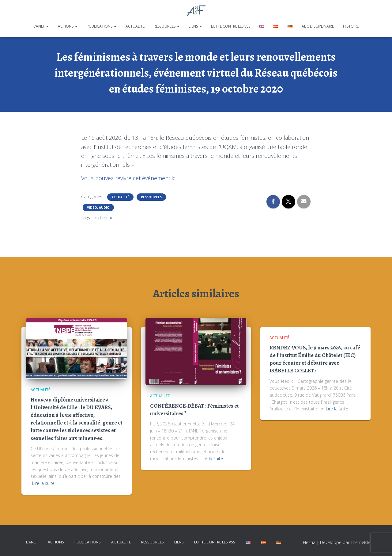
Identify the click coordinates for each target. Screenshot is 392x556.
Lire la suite (43, 483)
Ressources (167, 26)
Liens (195, 26)
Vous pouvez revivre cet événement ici (129, 178)
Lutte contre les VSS (231, 26)
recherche (104, 217)
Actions (68, 26)
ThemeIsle (361, 542)
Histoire (351, 26)
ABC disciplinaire (318, 26)
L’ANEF (41, 26)
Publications (102, 26)
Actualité (135, 26)
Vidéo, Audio (98, 208)
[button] (47, 26)
